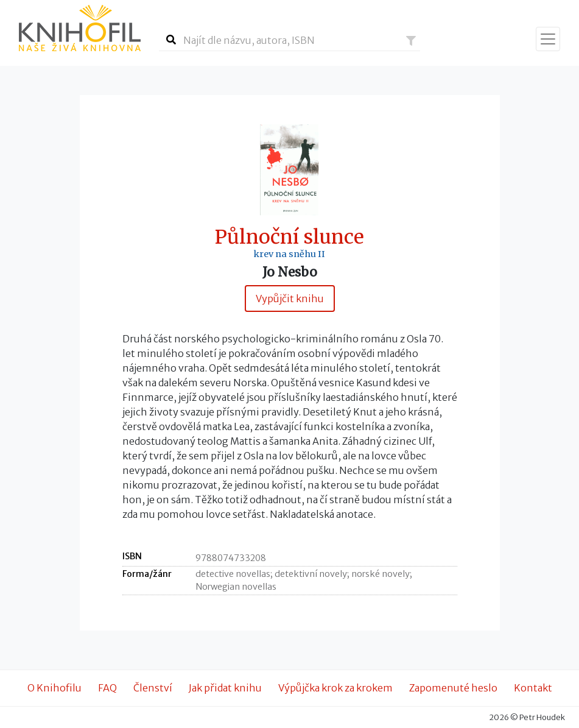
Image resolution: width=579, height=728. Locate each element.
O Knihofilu (54, 688)
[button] (411, 41)
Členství (153, 688)
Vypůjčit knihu (290, 299)
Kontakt (533, 688)
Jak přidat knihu (225, 688)
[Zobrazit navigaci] (548, 39)
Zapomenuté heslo (453, 688)
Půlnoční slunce (289, 237)
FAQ (107, 688)
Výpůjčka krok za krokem (335, 688)
